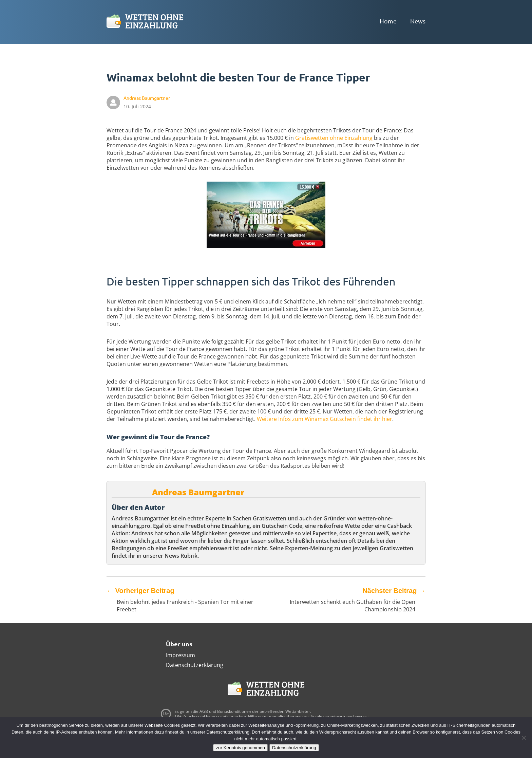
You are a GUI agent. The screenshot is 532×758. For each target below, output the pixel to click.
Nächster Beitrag (394, 591)
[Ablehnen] (524, 738)
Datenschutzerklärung (195, 665)
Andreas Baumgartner (198, 492)
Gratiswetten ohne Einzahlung (334, 138)
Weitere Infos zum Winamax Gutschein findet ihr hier (325, 419)
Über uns (179, 644)
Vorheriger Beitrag (140, 591)
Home (388, 21)
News (418, 21)
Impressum (180, 655)
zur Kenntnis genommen (240, 748)
